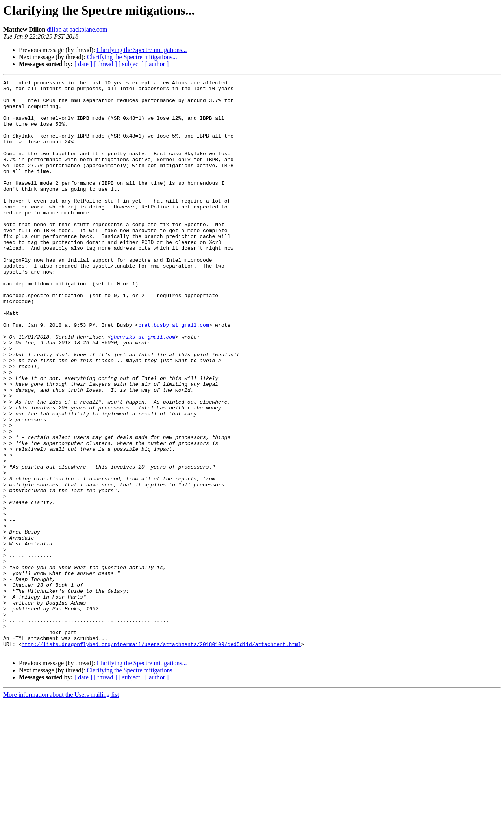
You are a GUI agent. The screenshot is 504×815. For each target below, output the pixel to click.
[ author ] (157, 64)
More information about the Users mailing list (61, 808)
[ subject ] (131, 64)
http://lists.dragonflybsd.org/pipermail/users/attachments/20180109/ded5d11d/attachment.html (161, 757)
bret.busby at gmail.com (173, 374)
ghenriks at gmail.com (143, 389)
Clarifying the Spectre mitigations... (142, 50)
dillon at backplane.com (77, 29)
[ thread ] (105, 64)
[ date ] (83, 64)
